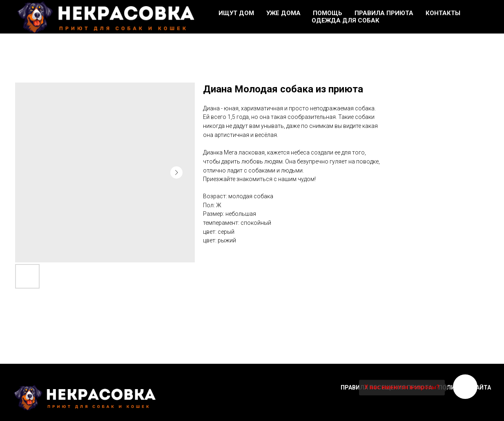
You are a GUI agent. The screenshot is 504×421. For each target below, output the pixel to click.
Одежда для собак (346, 20)
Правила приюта (384, 13)
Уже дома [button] (283, 13)
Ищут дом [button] (236, 13)
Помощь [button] (328, 13)
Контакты (443, 13)
